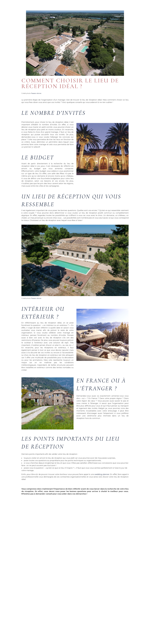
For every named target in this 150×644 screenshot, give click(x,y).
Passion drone (36, 93)
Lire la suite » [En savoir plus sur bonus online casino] (12, 623)
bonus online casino (18, 602)
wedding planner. (102, 474)
